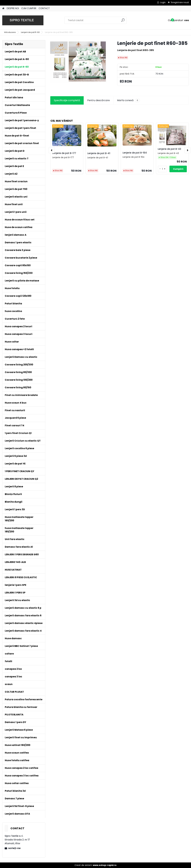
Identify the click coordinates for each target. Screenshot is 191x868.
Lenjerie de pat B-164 (135, 153)
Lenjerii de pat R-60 (30, 32)
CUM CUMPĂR (29, 8)
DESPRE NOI (13, 8)
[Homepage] (3, 8)
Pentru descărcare (98, 100)
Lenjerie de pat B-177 (64, 153)
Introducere (10, 32)
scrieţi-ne (14, 848)
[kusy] (162, 169)
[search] (123, 21)
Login (163, 2)
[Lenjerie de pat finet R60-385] (79, 61)
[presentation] (52, 150)
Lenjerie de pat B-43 (169, 149)
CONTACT (44, 8)
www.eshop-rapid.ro (105, 865)
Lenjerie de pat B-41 (99, 153)
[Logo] (23, 20)
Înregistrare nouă (180, 2)
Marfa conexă (128, 100)
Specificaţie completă (67, 100)
